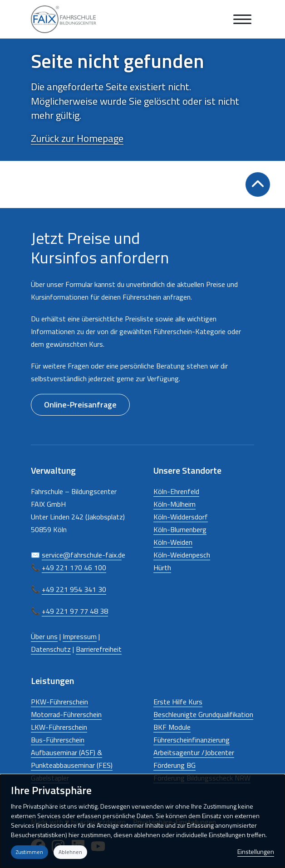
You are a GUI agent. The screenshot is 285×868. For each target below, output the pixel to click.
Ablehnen (70, 852)
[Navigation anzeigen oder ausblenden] (242, 19)
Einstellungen (256, 851)
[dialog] (142, 821)
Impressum (80, 636)
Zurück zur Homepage (77, 138)
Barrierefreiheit (99, 649)
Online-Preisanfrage (80, 405)
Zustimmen (29, 852)
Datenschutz (51, 649)
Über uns (44, 636)
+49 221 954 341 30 (74, 589)
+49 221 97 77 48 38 (75, 611)
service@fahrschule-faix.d (82, 555)
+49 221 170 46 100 (74, 567)
